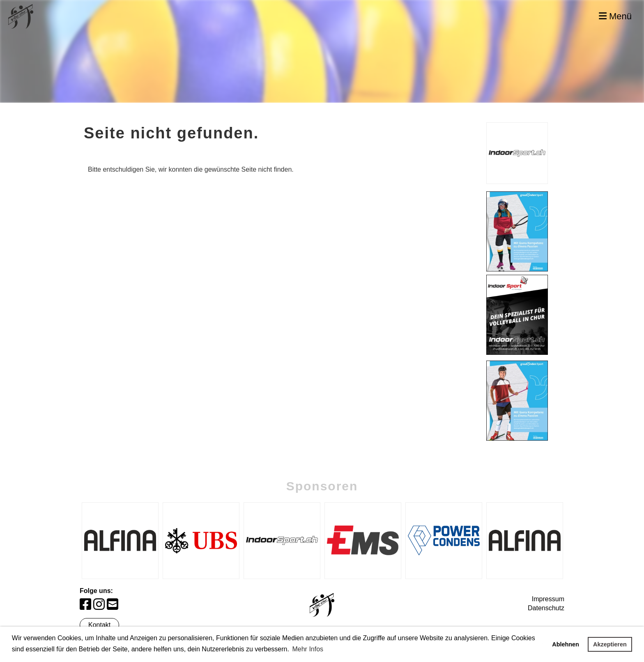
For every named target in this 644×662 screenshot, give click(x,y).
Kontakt (99, 625)
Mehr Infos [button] (308, 649)
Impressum (548, 599)
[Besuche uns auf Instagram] (99, 605)
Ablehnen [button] (566, 644)
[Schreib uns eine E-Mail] (113, 605)
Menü (615, 16)
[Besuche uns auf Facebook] (85, 605)
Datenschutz (546, 608)
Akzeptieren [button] (610, 644)
